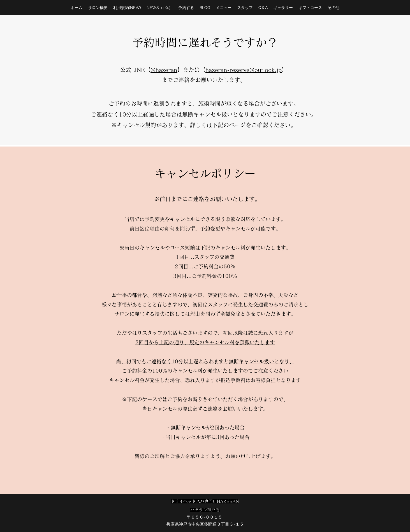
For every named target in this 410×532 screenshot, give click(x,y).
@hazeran (164, 70)
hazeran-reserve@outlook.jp (244, 70)
